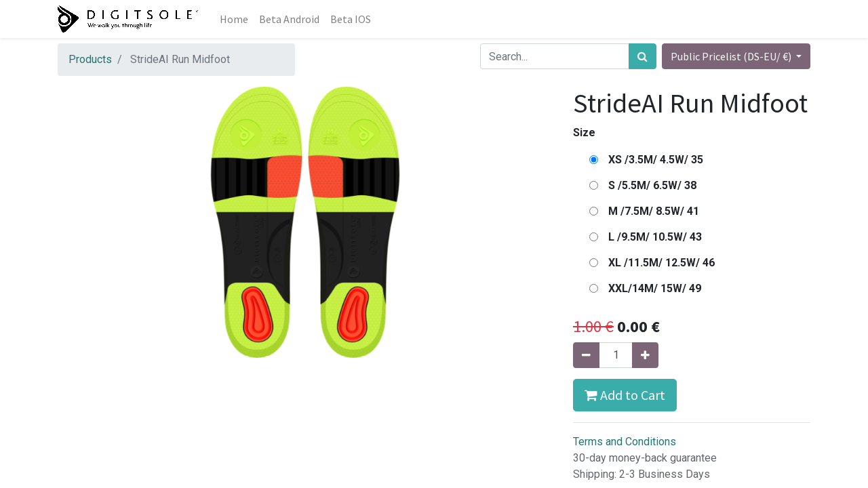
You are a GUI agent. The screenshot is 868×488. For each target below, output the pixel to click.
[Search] (643, 56)
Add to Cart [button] (625, 395)
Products (90, 59)
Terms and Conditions (625, 442)
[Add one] (645, 355)
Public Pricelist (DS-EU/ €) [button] (732, 56)
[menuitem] (234, 19)
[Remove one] (586, 355)
